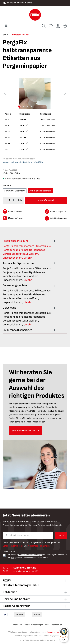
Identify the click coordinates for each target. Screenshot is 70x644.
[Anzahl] (10, 200)
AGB (12, 558)
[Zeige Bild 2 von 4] (24, 107)
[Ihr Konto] (58, 26)
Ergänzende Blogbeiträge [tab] (29, 330)
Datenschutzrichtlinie (13, 546)
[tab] (29, 249)
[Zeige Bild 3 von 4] (28, 107)
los (60, 535)
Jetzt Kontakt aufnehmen (24, 430)
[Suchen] (44, 26)
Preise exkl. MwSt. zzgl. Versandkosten (19, 159)
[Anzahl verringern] (6, 200)
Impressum (17, 625)
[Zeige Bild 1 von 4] (19, 107)
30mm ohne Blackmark (40, 191)
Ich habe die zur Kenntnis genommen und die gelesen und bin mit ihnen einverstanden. (37, 556)
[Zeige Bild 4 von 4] (32, 107)
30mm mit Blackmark (15, 191)
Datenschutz (56, 625)
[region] (35, 93)
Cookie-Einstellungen (34, 625)
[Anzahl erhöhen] (14, 200)
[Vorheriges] (5, 93)
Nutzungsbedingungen (39, 546)
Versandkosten (53, 632)
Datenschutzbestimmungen (30, 555)
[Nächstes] (65, 93)
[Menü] (6, 26)
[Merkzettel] (51, 26)
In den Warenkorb (46, 200)
